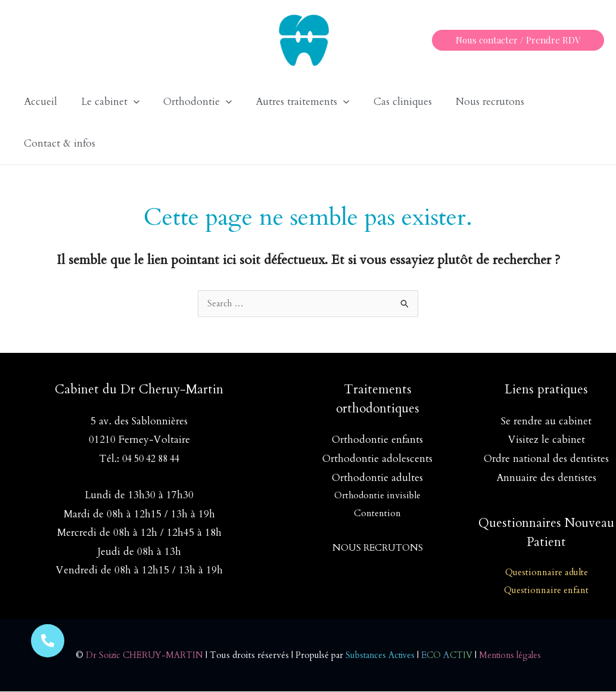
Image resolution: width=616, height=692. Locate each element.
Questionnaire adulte (546, 573)
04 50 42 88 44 (151, 459)
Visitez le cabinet (547, 440)
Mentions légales (513, 656)
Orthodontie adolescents (377, 459)
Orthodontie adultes (377, 478)
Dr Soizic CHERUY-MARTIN (141, 656)
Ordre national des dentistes (546, 459)
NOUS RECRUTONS (378, 548)
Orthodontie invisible (377, 496)
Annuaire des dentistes (546, 478)
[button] (518, 40)
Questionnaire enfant (546, 591)
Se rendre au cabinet (546, 422)
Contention (377, 514)
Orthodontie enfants (377, 440)
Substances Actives (380, 656)
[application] (128, 102)
